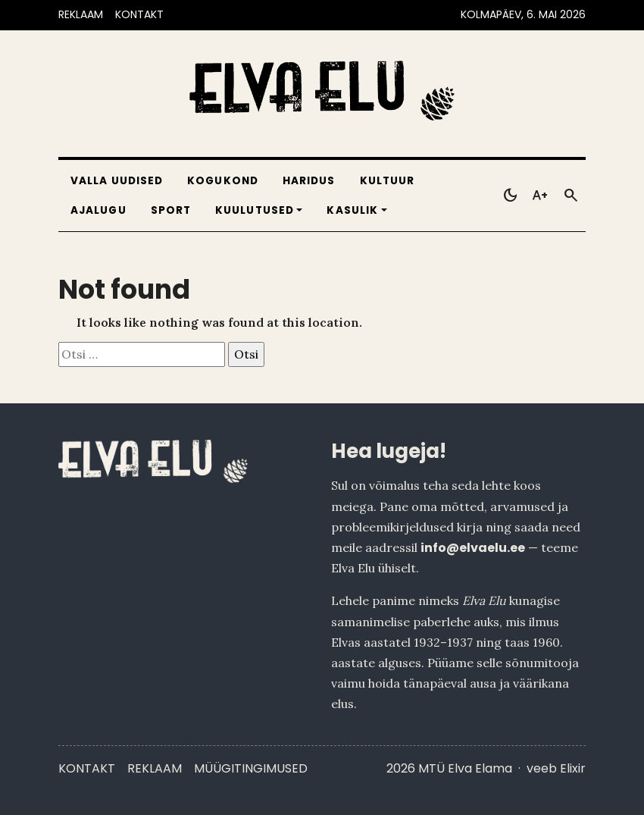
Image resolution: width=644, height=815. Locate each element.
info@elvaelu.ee (473, 548)
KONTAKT (139, 14)
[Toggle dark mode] (510, 196)
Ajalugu (98, 210)
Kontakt (87, 768)
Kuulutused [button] (255, 210)
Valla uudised (117, 181)
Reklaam (155, 768)
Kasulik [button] (352, 210)
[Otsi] (571, 196)
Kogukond (223, 181)
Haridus (309, 181)
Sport (171, 210)
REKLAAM (81, 14)
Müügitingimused (251, 768)
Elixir (573, 768)
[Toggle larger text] (540, 196)
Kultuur (388, 181)
